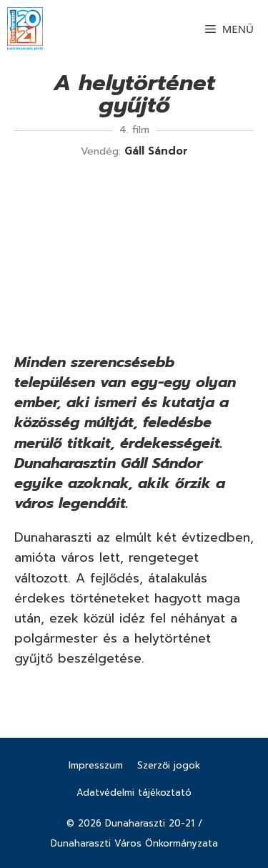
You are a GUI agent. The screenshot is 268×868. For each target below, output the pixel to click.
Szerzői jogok (169, 765)
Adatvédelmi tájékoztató (134, 793)
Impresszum (96, 765)
